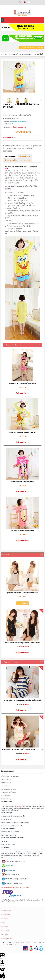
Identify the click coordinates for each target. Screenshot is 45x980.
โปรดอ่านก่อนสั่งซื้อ (11, 160)
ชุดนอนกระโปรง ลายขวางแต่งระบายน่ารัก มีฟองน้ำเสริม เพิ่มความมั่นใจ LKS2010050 (23, 701)
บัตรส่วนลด (5, 931)
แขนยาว (28, 146)
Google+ (35, 942)
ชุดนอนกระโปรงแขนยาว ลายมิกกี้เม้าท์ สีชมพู (23, 481)
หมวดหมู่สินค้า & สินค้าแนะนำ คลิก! (31, 48)
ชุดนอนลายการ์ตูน (13, 148)
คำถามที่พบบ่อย (6, 796)
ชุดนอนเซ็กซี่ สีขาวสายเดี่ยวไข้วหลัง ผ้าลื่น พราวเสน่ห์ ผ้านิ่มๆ (23, 593)
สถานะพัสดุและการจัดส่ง (9, 789)
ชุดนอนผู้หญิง (27, 148)
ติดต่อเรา (5, 927)
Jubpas (7, 944)
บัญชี (3, 923)
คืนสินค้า (5, 919)
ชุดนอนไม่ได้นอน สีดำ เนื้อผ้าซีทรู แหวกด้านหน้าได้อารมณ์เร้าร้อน (23, 643)
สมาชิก (2, 963)
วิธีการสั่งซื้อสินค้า (7, 780)
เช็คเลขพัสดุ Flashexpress (10, 776)
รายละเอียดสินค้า (10, 156)
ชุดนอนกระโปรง (17, 146)
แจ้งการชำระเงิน (7, 939)
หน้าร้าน (2, 956)
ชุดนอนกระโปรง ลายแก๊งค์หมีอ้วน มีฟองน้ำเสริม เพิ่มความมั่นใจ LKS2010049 (23, 749)
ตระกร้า (2, 970)
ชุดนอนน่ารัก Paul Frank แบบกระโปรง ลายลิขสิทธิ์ (23, 383)
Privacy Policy (6, 799)
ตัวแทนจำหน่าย (6, 786)
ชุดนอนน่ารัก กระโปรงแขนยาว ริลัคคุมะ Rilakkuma (22, 432)
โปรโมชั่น (5, 935)
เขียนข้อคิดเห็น (25, 115)
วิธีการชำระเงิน (6, 783)
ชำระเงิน (2, 976)
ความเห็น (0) (25, 160)
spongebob (7, 151)
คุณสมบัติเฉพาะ (25, 156)
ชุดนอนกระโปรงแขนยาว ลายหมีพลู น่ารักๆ (22, 531)
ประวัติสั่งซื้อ (6, 915)
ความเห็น (13, 115)
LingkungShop (21, 942)
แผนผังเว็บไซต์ (6, 911)
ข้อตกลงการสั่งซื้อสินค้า (9, 792)
